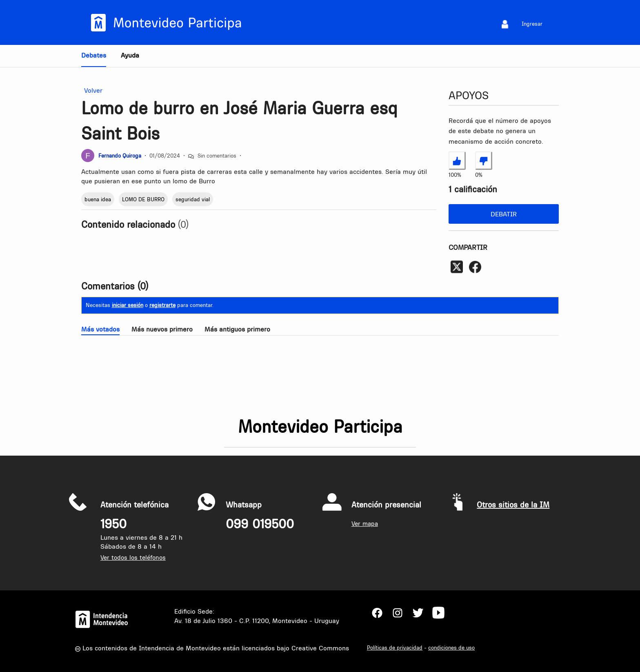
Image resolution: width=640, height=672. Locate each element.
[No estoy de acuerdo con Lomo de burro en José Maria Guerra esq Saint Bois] (484, 160)
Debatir (504, 214)
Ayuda (130, 55)
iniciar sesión (128, 305)
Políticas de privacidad (395, 648)
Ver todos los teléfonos (133, 557)
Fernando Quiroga (120, 156)
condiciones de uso (451, 648)
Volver (92, 91)
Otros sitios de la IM (513, 505)
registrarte (162, 305)
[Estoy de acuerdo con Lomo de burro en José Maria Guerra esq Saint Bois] (457, 160)
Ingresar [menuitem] (532, 24)
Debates (94, 55)
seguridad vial (193, 199)
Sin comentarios (217, 156)
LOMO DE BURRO (143, 199)
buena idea (98, 199)
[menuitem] (505, 24)
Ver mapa (365, 524)
